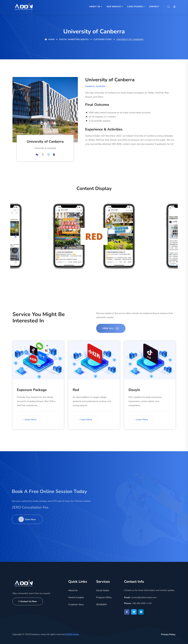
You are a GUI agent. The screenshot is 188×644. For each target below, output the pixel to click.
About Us (95, 7)
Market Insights (76, 597)
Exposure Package (32, 390)
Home (50, 39)
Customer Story (103, 39)
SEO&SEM (101, 604)
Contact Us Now (28, 601)
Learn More (30, 419)
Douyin (134, 390)
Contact (154, 7)
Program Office (104, 597)
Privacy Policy (168, 634)
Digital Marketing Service (74, 39)
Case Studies (135, 7)
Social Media (103, 590)
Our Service (114, 7)
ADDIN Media (72, 634)
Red (76, 390)
